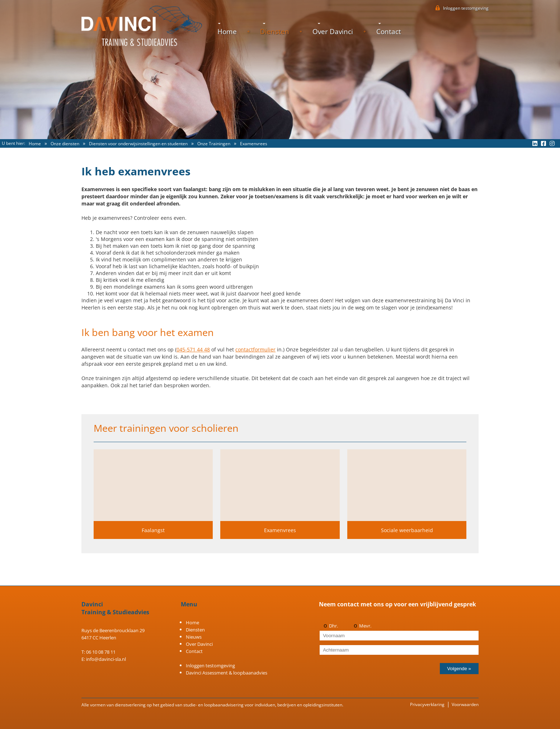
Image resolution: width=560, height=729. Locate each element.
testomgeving (466, 8)
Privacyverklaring (427, 704)
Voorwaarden (465, 704)
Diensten (275, 32)
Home (227, 32)
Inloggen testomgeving (210, 666)
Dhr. (333, 626)
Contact (389, 32)
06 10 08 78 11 (101, 652)
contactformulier (255, 349)
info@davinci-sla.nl (106, 659)
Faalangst (153, 530)
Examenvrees (280, 530)
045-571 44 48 (193, 349)
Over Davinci (333, 32)
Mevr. (365, 626)
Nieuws (194, 637)
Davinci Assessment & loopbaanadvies (227, 673)
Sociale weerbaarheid (407, 530)
